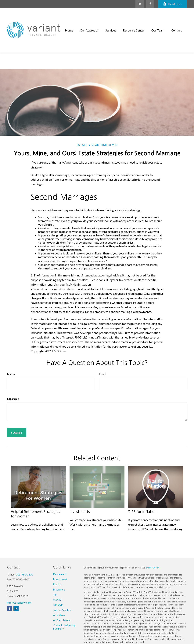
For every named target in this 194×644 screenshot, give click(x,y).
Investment (60, 579)
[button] (69, 20)
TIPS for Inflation (142, 491)
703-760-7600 (24, 574)
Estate (57, 584)
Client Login (173, 4)
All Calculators (62, 620)
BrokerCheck (152, 568)
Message (13, 378)
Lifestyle (58, 605)
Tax (55, 595)
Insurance (59, 589)
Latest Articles (62, 610)
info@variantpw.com (19, 603)
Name (11, 353)
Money (57, 600)
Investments (80, 491)
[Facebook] (150, 4)
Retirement (60, 574)
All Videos (59, 615)
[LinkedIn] (140, 4)
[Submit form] (17, 412)
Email (102, 353)
